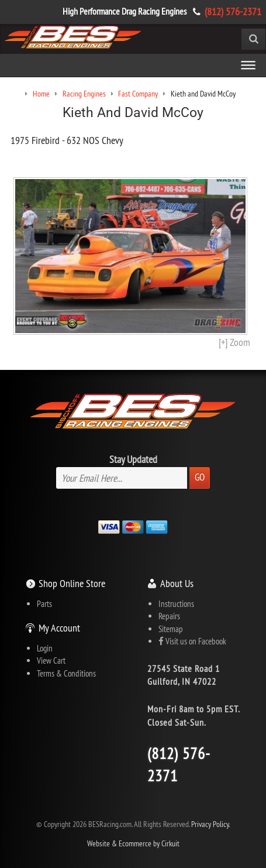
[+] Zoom (234, 342)
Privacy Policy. (210, 824)
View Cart (51, 661)
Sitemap (171, 629)
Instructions (176, 604)
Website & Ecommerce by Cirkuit (133, 844)
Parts (44, 604)
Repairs (169, 616)
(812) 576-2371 (233, 11)
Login (45, 648)
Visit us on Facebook (192, 641)
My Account (59, 628)
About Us (177, 583)
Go (200, 477)
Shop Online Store (72, 583)
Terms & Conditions (66, 673)
